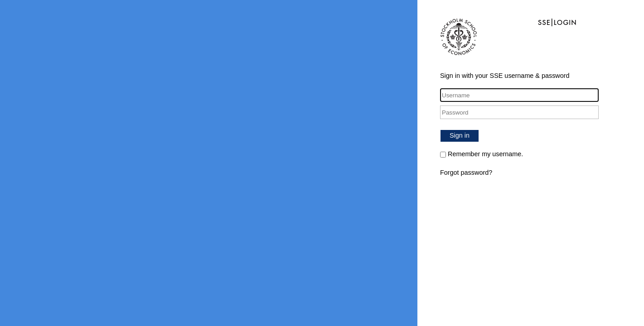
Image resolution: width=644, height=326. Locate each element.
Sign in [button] (460, 135)
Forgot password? (466, 173)
